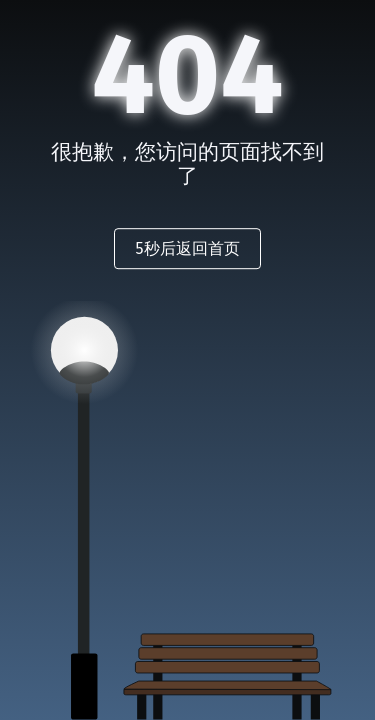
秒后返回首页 (187, 248)
